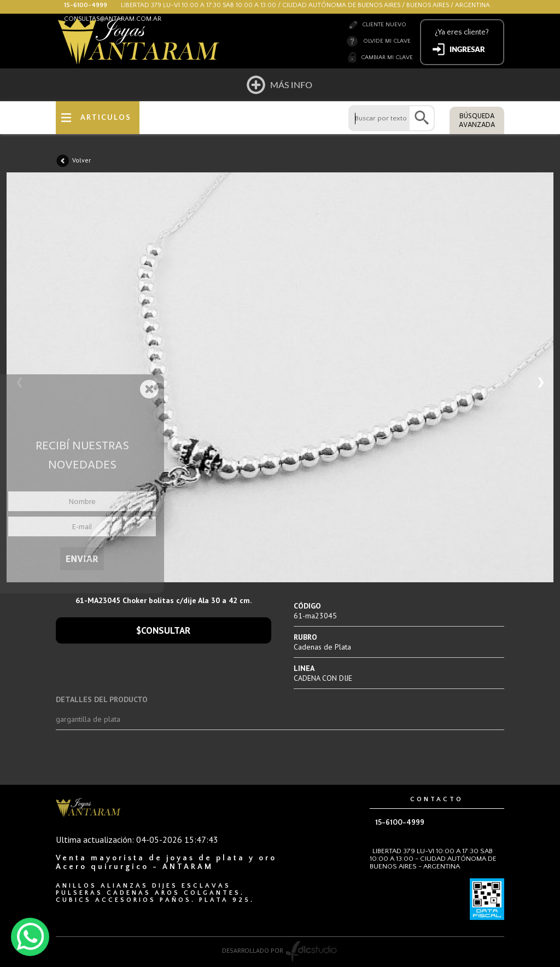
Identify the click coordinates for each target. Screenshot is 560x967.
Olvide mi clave (387, 41)
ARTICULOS (106, 118)
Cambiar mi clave (387, 57)
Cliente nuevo (384, 25)
